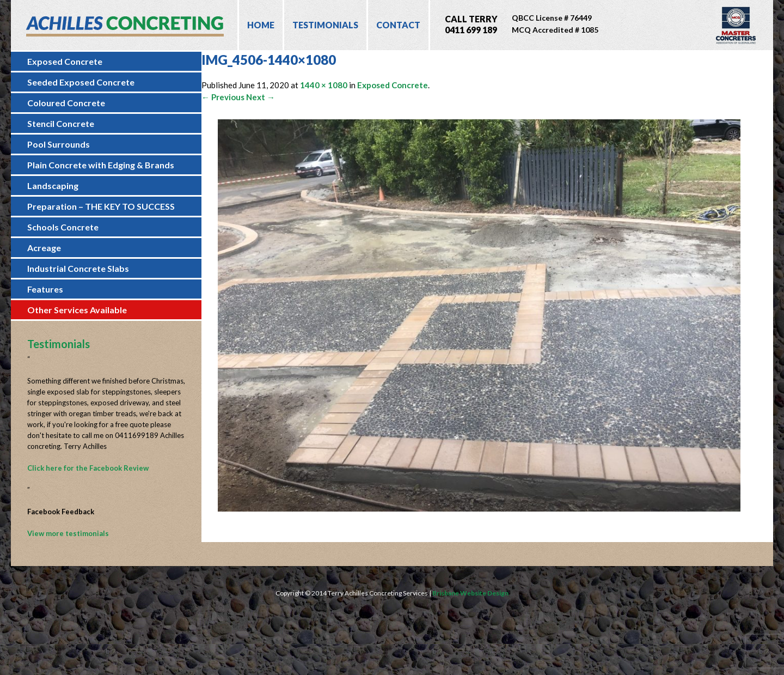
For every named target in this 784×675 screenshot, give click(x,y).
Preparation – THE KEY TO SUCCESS (101, 206)
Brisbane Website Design (470, 593)
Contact (398, 25)
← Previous (223, 97)
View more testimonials (68, 533)
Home (261, 25)
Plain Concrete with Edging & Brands (101, 165)
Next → (261, 97)
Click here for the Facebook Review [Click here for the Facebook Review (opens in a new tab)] (88, 468)
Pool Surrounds (59, 144)
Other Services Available (77, 310)
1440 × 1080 (324, 85)
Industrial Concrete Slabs (78, 268)
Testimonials (325, 25)
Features (45, 289)
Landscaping (53, 186)
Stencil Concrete (61, 123)
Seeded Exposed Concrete (81, 82)
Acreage (44, 248)
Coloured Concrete (66, 103)
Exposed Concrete (65, 61)
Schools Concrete (63, 227)
